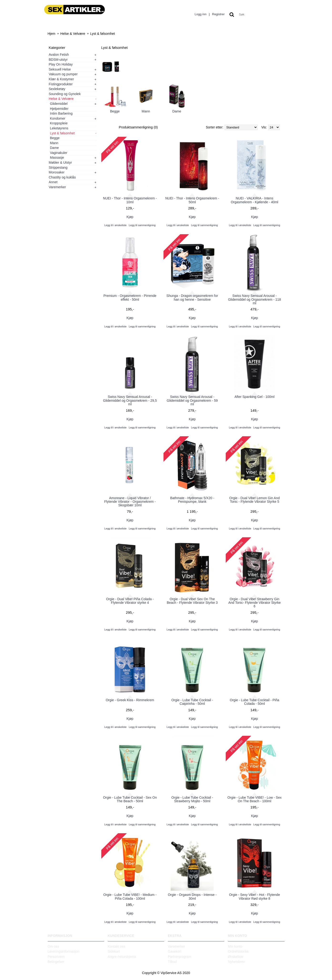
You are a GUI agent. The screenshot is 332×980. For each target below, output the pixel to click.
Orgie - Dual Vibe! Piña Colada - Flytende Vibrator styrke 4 (130, 601)
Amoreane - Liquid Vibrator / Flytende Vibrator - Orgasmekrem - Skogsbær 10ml (130, 502)
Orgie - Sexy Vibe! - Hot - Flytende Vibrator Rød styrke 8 (255, 896)
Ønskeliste (236, 957)
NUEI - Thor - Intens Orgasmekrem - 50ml (192, 200)
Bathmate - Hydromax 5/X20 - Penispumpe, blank (192, 500)
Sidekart (114, 951)
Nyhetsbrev (236, 962)
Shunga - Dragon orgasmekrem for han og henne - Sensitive (192, 297)
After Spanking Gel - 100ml (255, 397)
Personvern (56, 957)
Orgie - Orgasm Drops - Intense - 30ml (192, 896)
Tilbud (172, 962)
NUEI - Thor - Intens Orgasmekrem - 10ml (130, 200)
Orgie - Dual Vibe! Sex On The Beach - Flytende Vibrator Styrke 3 (192, 601)
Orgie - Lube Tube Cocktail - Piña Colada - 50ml (254, 702)
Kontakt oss (116, 946)
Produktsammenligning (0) (138, 127)
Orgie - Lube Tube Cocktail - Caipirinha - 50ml (192, 702)
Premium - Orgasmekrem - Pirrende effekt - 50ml (130, 297)
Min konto (235, 946)
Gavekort (175, 951)
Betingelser (56, 962)
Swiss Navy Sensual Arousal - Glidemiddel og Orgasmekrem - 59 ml (192, 400)
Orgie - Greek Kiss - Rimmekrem (130, 700)
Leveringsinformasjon (64, 951)
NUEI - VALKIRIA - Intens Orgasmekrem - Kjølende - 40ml (254, 200)
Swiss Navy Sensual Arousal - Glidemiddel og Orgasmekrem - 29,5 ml (130, 400)
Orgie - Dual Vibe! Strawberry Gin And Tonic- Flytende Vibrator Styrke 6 (255, 603)
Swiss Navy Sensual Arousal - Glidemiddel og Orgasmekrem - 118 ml (255, 299)
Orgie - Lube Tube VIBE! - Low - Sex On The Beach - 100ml (254, 799)
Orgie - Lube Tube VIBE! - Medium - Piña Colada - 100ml (130, 896)
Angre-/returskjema (122, 957)
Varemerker (176, 946)
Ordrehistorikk (238, 951)
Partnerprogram (179, 957)
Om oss (53, 946)
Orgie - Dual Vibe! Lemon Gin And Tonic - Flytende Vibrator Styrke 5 (254, 500)
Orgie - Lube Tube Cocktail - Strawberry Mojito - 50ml (192, 799)
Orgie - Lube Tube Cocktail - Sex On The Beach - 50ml (130, 799)
